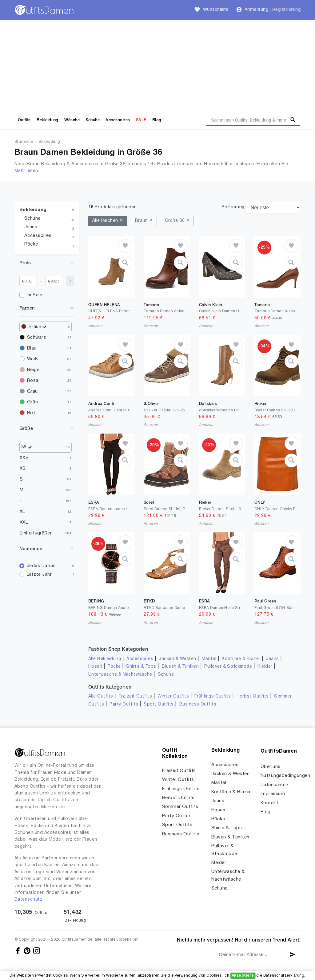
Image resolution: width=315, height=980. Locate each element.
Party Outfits (124, 704)
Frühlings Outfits (213, 696)
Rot (31, 413)
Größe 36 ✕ (177, 221)
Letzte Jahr (39, 575)
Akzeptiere (243, 976)
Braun (39, 327)
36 (28, 447)
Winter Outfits (173, 696)
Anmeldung (256, 10)
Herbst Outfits (253, 696)
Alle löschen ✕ (108, 221)
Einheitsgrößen (36, 533)
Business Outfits (198, 704)
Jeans (31, 227)
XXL (24, 522)
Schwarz (36, 338)
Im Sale (34, 295)
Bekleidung (48, 120)
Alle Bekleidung (105, 659)
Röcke (31, 244)
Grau (32, 391)
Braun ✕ (144, 221)
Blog (157, 120)
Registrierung (286, 10)
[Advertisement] (157, 66)
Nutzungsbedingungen (285, 776)
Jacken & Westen (177, 659)
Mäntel (209, 659)
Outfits (24, 120)
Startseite (24, 142)
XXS (24, 458)
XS (23, 469)
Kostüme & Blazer (241, 659)
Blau (32, 348)
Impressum (273, 794)
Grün (32, 402)
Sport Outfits (159, 704)
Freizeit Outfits (136, 696)
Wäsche (72, 120)
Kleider (265, 667)
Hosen (95, 667)
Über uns (271, 767)
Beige (33, 370)
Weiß (32, 359)
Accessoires (118, 120)
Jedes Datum (41, 566)
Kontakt (269, 803)
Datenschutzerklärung (284, 976)
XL (22, 512)
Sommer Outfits (180, 807)
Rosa (33, 381)
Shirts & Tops (141, 667)
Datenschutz (28, 900)
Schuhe (93, 120)
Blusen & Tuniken (180, 667)
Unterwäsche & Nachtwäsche (120, 675)
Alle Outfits (101, 696)
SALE (141, 120)
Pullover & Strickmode (228, 667)
